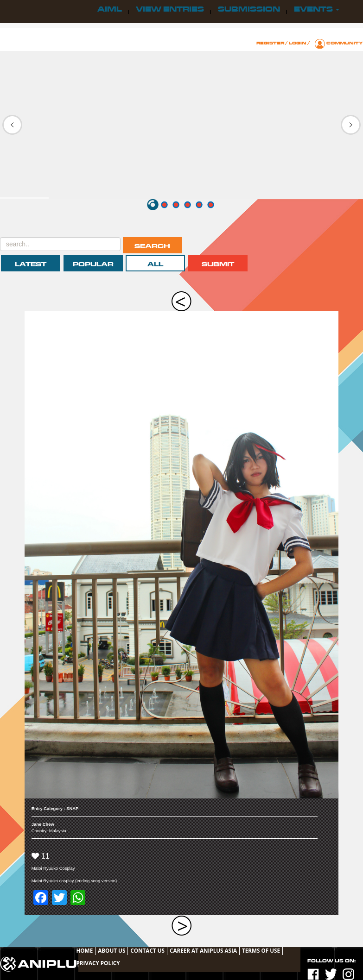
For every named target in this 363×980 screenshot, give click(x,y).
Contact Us (147, 950)
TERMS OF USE (261, 950)
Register (270, 43)
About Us (111, 950)
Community (345, 43)
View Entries (170, 9)
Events (317, 9)
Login (298, 43)
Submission (249, 9)
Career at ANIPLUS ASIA (203, 950)
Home (84, 950)
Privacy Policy (98, 963)
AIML (110, 9)
